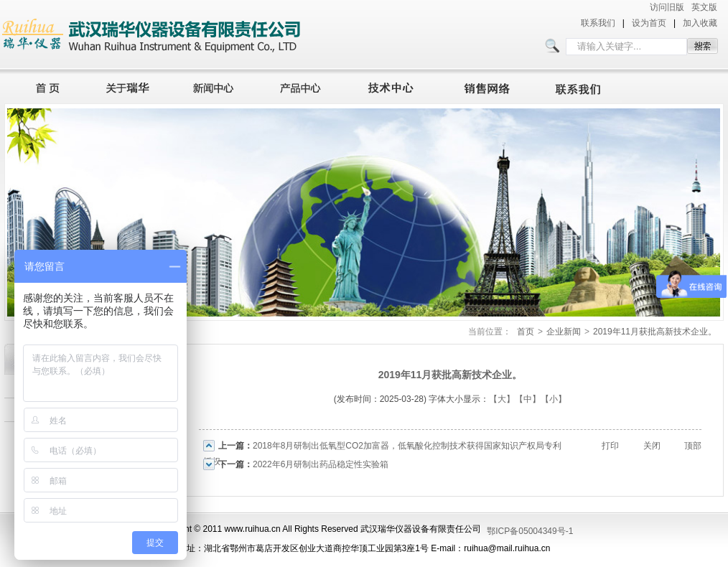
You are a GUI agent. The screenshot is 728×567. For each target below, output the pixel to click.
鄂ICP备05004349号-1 (530, 531)
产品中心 (304, 86)
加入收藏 (700, 23)
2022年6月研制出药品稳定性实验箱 (321, 464)
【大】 (502, 399)
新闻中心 (215, 86)
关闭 (652, 446)
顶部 (693, 446)
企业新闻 (564, 332)
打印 (610, 446)
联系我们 (598, 23)
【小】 (554, 399)
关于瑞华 (128, 86)
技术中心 (397, 86)
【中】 (528, 399)
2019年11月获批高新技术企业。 (655, 332)
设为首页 (649, 23)
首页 (44, 86)
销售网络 (490, 86)
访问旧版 (667, 7)
